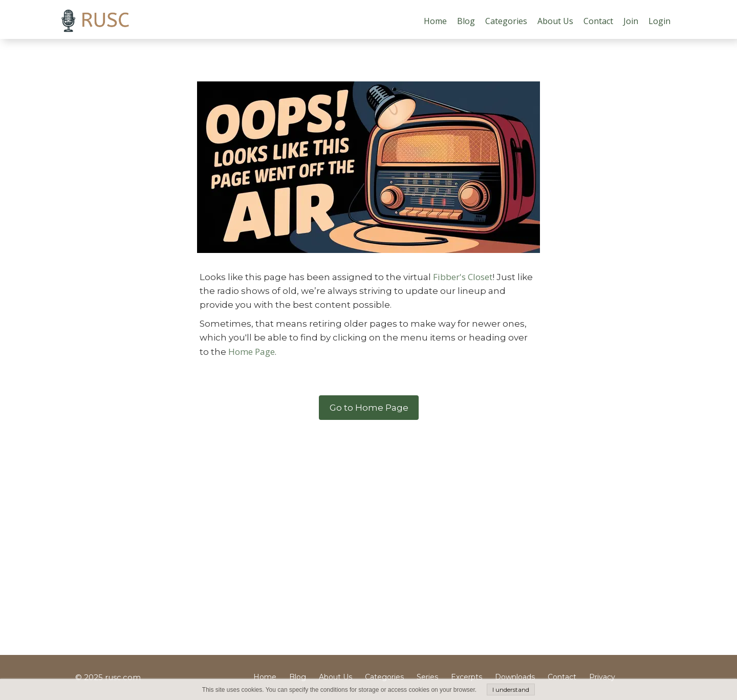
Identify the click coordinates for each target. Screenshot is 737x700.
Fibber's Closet (463, 277)
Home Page (252, 352)
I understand (511, 690)
